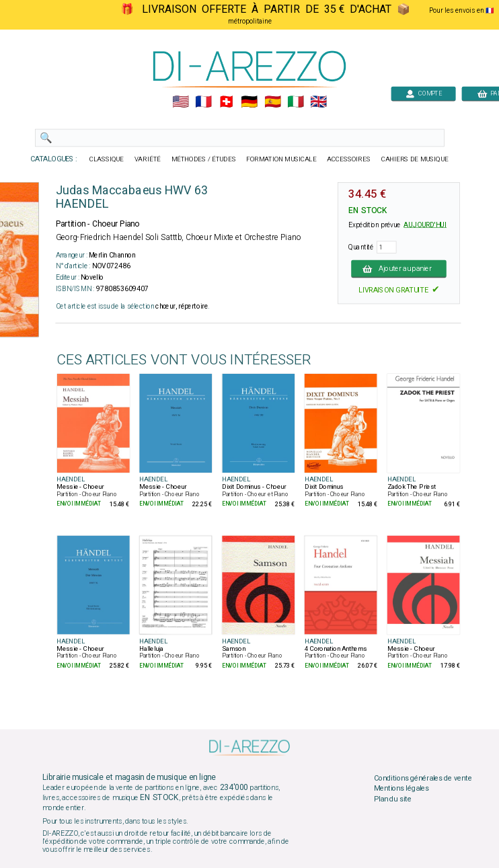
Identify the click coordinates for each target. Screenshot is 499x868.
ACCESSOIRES (349, 159)
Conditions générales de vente (423, 778)
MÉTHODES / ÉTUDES (204, 159)
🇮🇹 (296, 102)
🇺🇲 (181, 102)
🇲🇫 (203, 102)
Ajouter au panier (399, 268)
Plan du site (393, 799)
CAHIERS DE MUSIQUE (415, 159)
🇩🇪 (249, 102)
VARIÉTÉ (148, 159)
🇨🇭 (226, 102)
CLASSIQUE (107, 159)
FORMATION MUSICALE (281, 159)
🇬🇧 (318, 102)
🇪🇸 (273, 102)
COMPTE (424, 93)
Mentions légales (401, 789)
